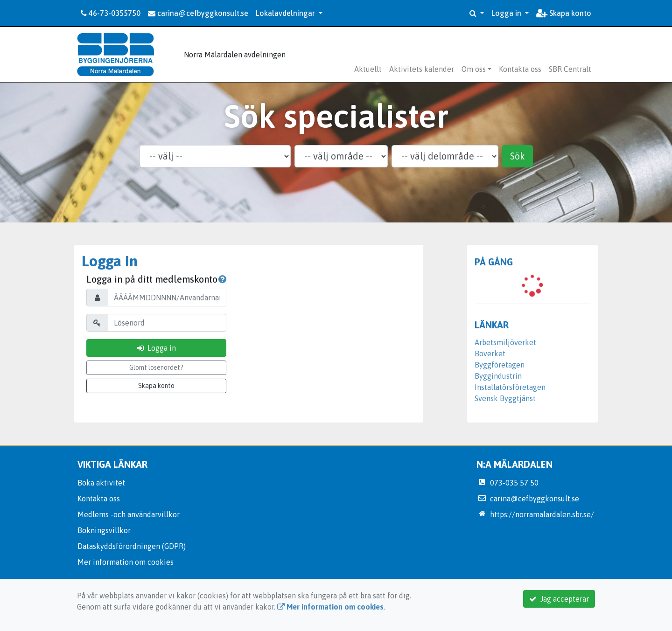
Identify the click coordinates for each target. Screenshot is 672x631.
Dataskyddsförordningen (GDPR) (132, 546)
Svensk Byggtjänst (505, 398)
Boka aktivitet (101, 483)
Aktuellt (368, 69)
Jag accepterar (559, 599)
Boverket (490, 354)
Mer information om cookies (126, 562)
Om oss (474, 69)
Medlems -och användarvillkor (129, 514)
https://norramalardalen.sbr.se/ (542, 514)
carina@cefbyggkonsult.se (198, 13)
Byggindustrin (498, 376)
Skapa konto (564, 13)
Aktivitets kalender (422, 69)
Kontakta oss (520, 69)
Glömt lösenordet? (156, 368)
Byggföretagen (500, 365)
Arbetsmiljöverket (505, 342)
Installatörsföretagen (510, 387)
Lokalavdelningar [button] (286, 13)
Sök (518, 156)
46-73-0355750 (111, 13)
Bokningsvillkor (104, 530)
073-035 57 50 (514, 483)
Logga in (507, 13)
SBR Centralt (570, 69)
